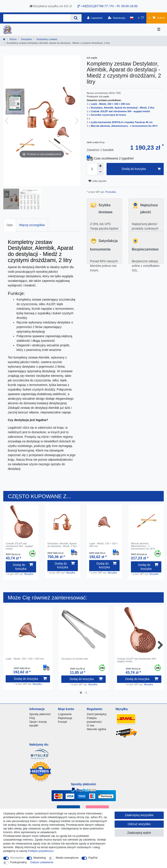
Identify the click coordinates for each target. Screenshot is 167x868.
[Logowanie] (95, 18)
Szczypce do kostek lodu (75, 659)
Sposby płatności (40, 714)
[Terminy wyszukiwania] (37, 18)
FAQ (32, 718)
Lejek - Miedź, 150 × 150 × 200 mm (110, 104)
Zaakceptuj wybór (139, 833)
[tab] (10, 225)
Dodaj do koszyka (141, 169)
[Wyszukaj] (76, 18)
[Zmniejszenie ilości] (100, 172)
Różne (13, 39)
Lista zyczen (98, 181)
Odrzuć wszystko (139, 824)
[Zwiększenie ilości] (100, 166)
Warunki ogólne (96, 729)
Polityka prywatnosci (41, 851)
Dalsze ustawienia (42, 862)
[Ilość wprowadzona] (92, 169)
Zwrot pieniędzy (97, 714)
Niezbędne (17, 858)
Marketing (40, 858)
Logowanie (65, 714)
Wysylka (29, 574)
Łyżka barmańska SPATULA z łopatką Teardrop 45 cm (122, 122)
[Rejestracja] (117, 18)
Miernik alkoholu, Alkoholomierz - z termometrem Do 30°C (124, 126)
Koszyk (63, 722)
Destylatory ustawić (46, 39)
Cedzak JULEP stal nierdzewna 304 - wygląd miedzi (120, 111)
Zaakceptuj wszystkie (139, 815)
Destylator (26, 39)
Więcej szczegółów (32, 225)
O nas (91, 725)
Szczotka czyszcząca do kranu (109, 115)
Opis (10, 225)
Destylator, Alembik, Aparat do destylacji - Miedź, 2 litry (123, 108)
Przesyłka (110, 192)
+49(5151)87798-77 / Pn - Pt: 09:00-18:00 (108, 6)
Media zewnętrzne (67, 858)
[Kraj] (132, 18)
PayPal (93, 858)
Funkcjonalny (18, 862)
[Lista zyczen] (141, 18)
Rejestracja (65, 718)
